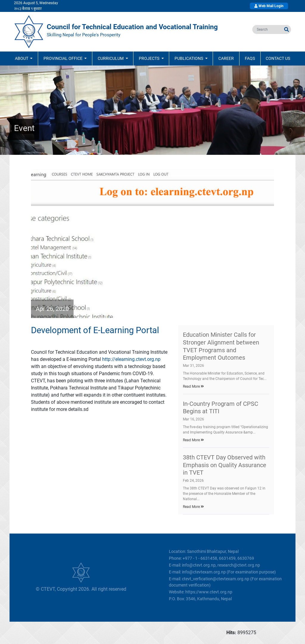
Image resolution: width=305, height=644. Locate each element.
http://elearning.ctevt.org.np (131, 359)
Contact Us (278, 58)
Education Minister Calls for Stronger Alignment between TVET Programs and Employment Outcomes (221, 346)
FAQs (250, 58)
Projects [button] (150, 58)
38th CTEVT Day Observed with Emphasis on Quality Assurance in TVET (225, 465)
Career (226, 58)
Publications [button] (189, 58)
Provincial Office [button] (63, 58)
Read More (193, 386)
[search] (267, 29)
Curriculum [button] (111, 58)
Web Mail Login (269, 6)
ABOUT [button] (22, 58)
